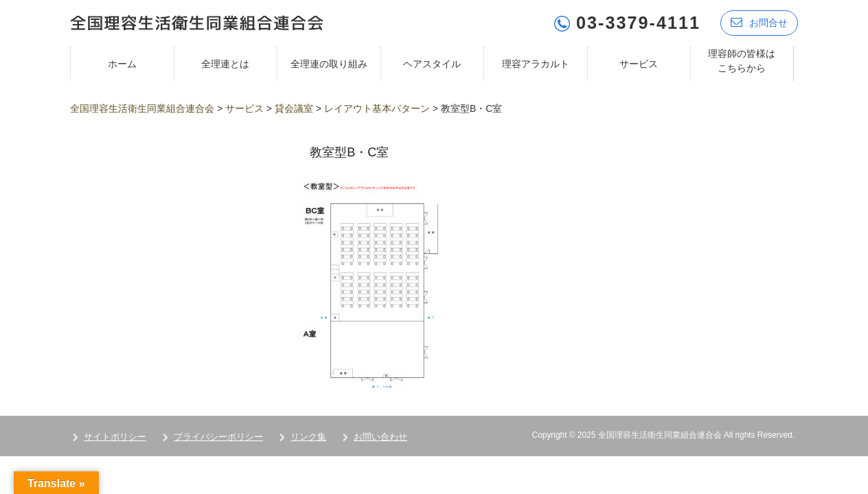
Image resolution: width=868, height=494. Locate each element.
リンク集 (308, 437)
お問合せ (759, 22)
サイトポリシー (115, 437)
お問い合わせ (380, 437)
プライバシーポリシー (218, 437)
